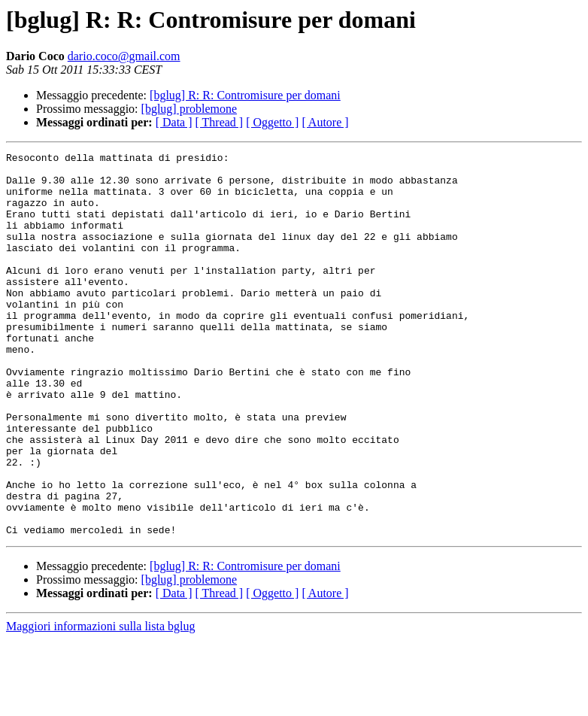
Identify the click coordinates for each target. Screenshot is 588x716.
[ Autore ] (325, 122)
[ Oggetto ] (272, 122)
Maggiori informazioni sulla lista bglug (101, 703)
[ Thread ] (220, 122)
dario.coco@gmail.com (124, 56)
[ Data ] (174, 122)
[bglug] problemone (189, 109)
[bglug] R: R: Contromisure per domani (245, 95)
